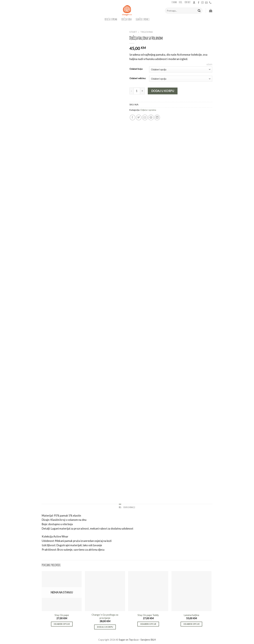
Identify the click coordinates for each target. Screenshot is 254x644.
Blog (181, 2)
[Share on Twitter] (139, 117)
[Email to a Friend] (145, 117)
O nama (174, 2)
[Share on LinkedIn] (157, 117)
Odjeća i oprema (111, 19)
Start (133, 32)
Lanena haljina (191, 615)
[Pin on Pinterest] (151, 117)
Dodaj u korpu (163, 91)
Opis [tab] (120, 507)
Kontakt (188, 2)
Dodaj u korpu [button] (105, 627)
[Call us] (210, 3)
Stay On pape (62, 615)
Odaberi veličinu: (138, 78)
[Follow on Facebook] (199, 3)
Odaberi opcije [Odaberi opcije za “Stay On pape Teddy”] (148, 624)
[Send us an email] (206, 3)
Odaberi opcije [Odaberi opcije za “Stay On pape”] (62, 624)
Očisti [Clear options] (209, 64)
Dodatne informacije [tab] (129, 507)
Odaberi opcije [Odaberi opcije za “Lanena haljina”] (191, 624)
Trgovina (147, 32)
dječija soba (127, 19)
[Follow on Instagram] (202, 3)
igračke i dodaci (143, 19)
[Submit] (199, 11)
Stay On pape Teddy (148, 615)
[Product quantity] (137, 91)
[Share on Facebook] (133, 117)
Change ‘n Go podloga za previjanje (105, 616)
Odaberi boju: (136, 69)
